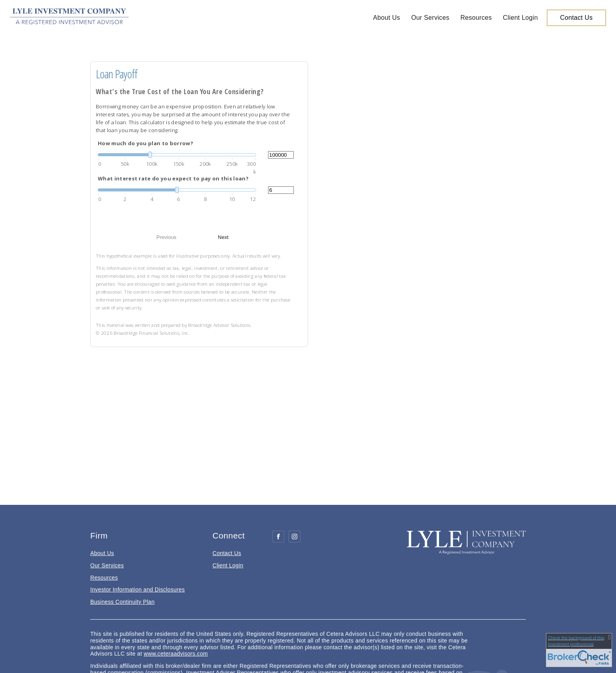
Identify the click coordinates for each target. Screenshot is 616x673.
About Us (386, 18)
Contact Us (576, 18)
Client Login (520, 18)
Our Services (430, 18)
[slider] (177, 155)
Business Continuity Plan (123, 602)
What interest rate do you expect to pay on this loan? (173, 178)
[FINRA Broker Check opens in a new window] (579, 650)
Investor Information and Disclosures (138, 590)
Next (223, 237)
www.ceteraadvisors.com (176, 654)
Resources (476, 18)
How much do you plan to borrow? (145, 143)
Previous (166, 237)
